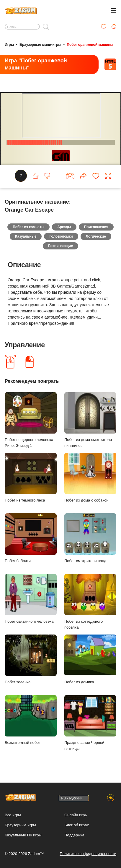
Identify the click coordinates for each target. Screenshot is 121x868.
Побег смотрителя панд (90, 538)
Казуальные (26, 236)
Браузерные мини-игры (40, 45)
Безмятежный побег (31, 720)
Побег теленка (31, 659)
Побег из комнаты (28, 227)
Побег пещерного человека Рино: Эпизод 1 (31, 420)
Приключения (96, 227)
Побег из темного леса (31, 477)
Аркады (64, 227)
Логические (96, 236)
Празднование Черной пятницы (90, 723)
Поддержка (74, 835)
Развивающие (60, 246)
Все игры (13, 815)
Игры (9, 45)
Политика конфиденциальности (88, 854)
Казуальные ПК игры (23, 835)
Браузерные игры (20, 825)
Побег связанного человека (31, 599)
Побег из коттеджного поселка (90, 602)
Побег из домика (90, 659)
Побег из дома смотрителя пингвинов (90, 420)
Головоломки (61, 236)
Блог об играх (77, 825)
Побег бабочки (31, 538)
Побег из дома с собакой (90, 477)
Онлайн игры (76, 815)
